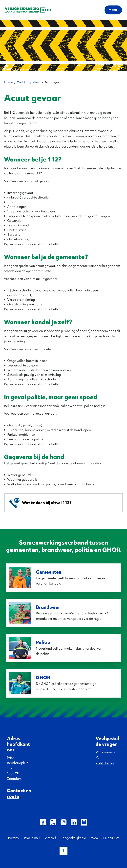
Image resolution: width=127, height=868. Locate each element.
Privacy (14, 838)
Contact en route (19, 793)
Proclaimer (32, 838)
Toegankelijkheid (74, 838)
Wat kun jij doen (29, 82)
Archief (51, 838)
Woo (95, 838)
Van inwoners (105, 752)
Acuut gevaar (55, 82)
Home (8, 82)
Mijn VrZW (111, 838)
